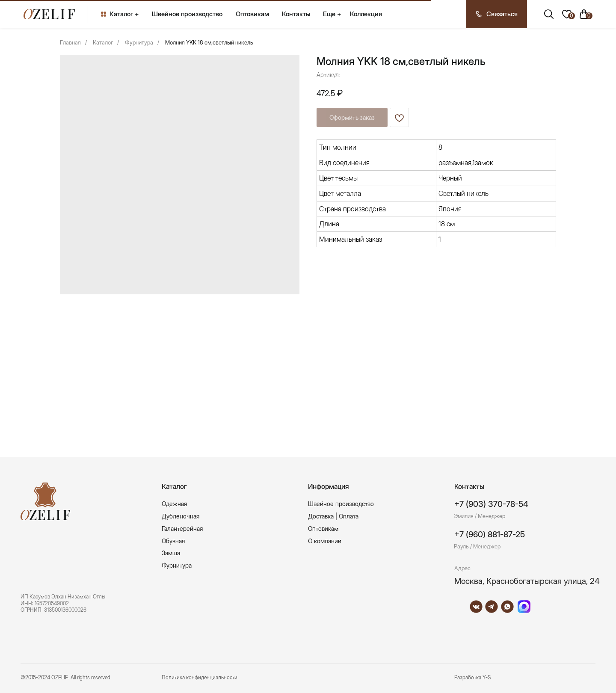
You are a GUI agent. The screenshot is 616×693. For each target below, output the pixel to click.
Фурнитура (139, 42)
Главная (70, 42)
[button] (496, 14)
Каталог (103, 42)
